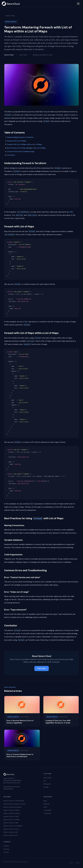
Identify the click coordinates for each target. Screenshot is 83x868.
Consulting (47, 810)
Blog (45, 801)
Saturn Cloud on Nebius (12, 810)
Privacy (77, 863)
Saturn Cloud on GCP (11, 832)
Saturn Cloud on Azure (11, 829)
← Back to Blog (9, 16)
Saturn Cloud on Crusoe (12, 813)
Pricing (46, 787)
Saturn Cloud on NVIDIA (12, 820)
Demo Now (42, 668)
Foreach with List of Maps (16, 141)
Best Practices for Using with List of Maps (26, 148)
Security (6, 849)
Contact (6, 852)
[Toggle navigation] (78, 4)
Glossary (47, 804)
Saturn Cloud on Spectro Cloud (14, 804)
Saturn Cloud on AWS (11, 823)
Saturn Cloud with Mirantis (13, 807)
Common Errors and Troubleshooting (20, 152)
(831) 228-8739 (8, 789)
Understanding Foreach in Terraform (20, 137)
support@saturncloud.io (12, 787)
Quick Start (48, 778)
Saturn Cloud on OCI (11, 835)
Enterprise (47, 784)
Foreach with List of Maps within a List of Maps (24, 144)
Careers (6, 846)
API (45, 781)
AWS (71, 212)
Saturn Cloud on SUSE (11, 816)
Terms (71, 863)
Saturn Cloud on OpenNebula (14, 801)
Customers (47, 813)
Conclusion (11, 155)
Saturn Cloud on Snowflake (13, 826)
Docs (45, 807)
